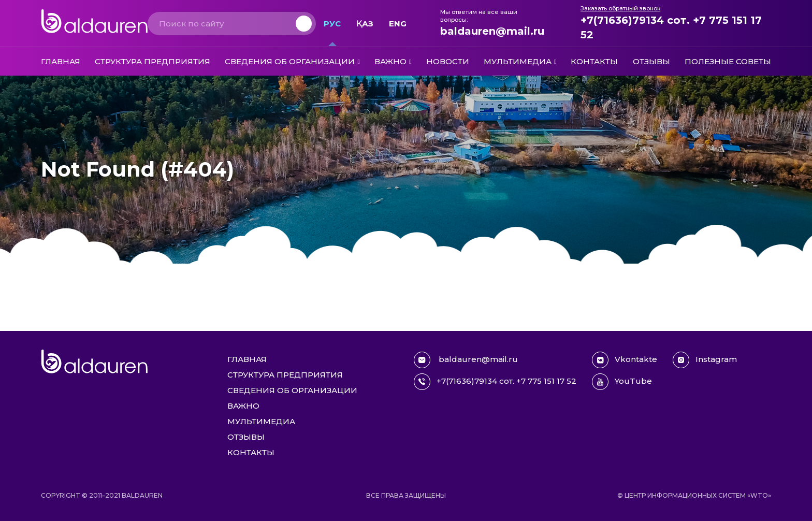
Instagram (705, 360)
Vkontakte (625, 360)
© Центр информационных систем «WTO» (694, 495)
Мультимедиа (518, 61)
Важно (390, 61)
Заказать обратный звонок (620, 8)
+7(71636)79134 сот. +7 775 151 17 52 (671, 27)
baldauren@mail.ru (492, 31)
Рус (332, 24)
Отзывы (651, 61)
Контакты (594, 61)
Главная (61, 61)
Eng (398, 24)
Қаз (365, 24)
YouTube (622, 382)
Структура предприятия (153, 61)
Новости (448, 61)
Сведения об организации (290, 61)
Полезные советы (728, 61)
